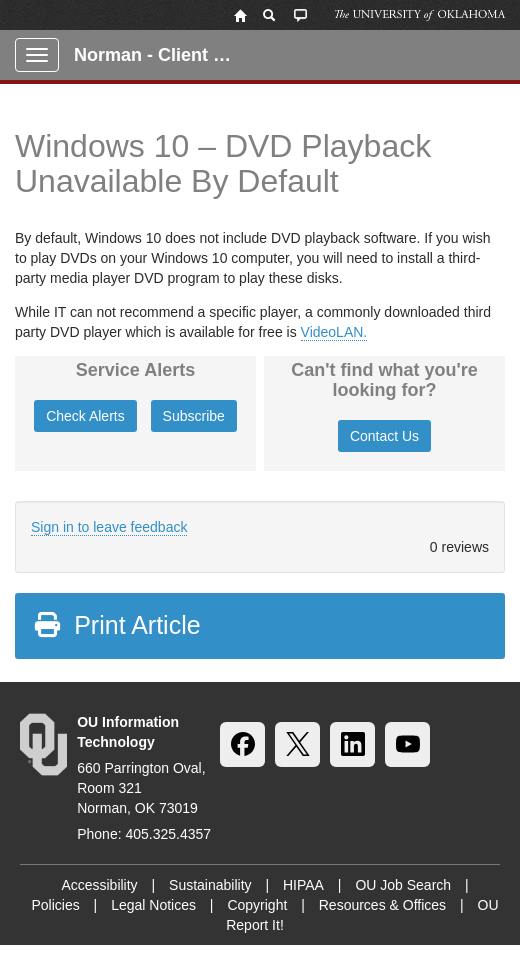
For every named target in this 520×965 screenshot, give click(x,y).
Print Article (116, 625)
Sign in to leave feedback (109, 527)
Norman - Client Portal (161, 55)
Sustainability (210, 885)
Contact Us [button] (384, 436)
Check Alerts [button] (85, 416)
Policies (55, 905)
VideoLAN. (334, 332)
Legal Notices (153, 905)
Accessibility (99, 885)
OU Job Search (403, 885)
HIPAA (303, 885)
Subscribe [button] (194, 416)
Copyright (257, 905)
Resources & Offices (382, 905)
